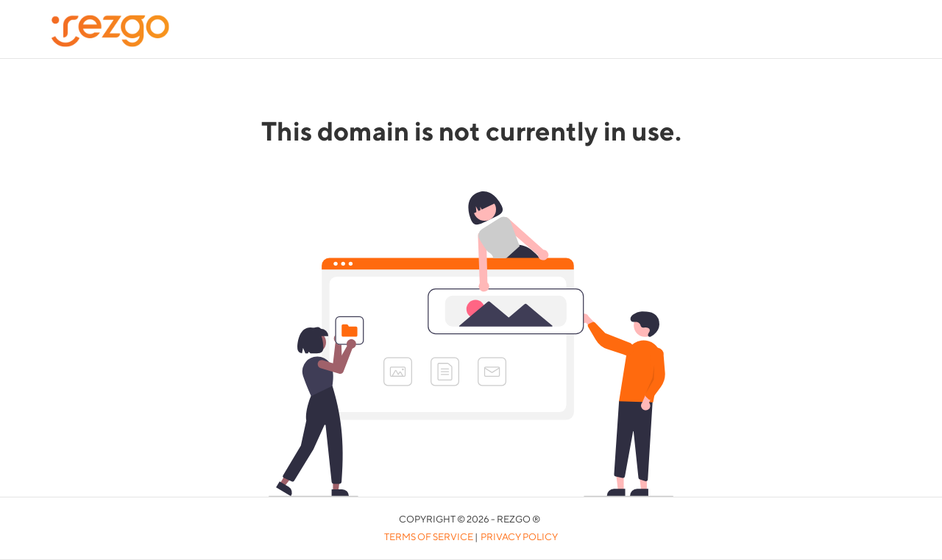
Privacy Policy (519, 537)
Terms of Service (429, 537)
